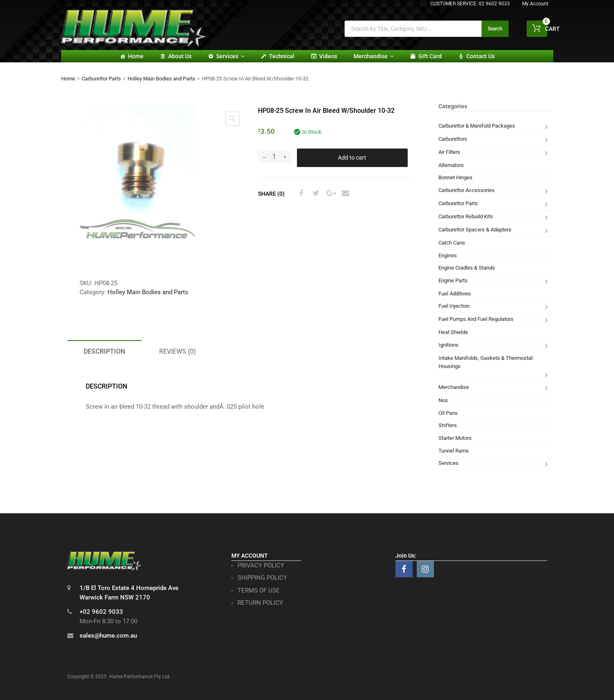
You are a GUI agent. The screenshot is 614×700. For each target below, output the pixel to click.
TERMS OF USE (259, 590)
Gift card (430, 56)
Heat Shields (453, 332)
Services (230, 56)
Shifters (448, 425)
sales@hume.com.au (108, 636)
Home (136, 56)
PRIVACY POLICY (261, 565)
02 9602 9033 (494, 4)
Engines (448, 255)
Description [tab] (104, 351)
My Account (535, 4)
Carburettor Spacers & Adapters (475, 230)
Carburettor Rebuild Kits (466, 216)
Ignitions (449, 345)
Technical (282, 56)
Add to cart (352, 158)
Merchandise (374, 56)
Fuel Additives (455, 294)
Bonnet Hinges (455, 177)
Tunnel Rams (454, 451)
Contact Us (480, 56)
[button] (233, 119)
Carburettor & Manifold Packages (477, 126)
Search (495, 29)
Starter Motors (455, 438)
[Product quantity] (274, 157)
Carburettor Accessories (467, 190)
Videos (328, 56)
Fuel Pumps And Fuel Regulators (476, 319)
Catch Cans (452, 243)
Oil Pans (448, 413)
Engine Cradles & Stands (467, 268)
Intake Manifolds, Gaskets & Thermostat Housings (486, 362)
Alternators (451, 165)
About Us (180, 56)
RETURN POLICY (260, 603)
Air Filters (449, 152)
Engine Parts (453, 280)
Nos (443, 400)
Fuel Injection (454, 306)
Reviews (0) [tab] (178, 351)
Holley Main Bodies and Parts (161, 79)
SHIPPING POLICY (262, 578)
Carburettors (453, 139)
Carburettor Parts (101, 79)
